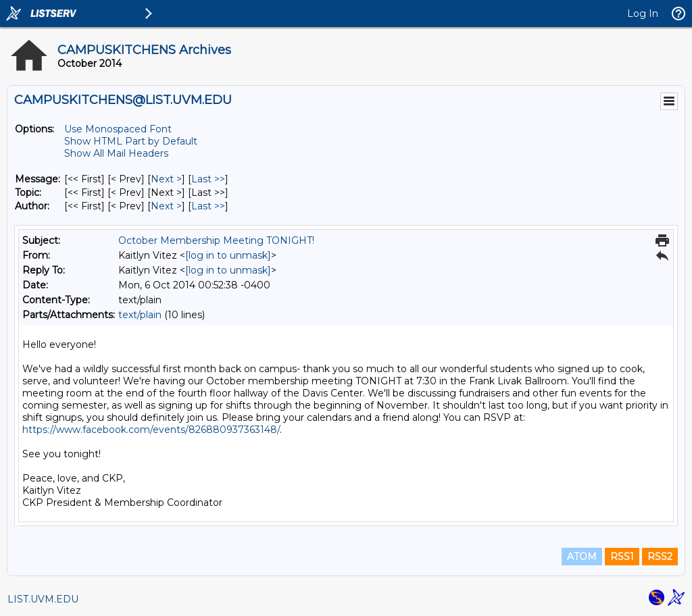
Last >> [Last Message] (208, 179)
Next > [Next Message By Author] (166, 206)
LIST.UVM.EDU (43, 599)
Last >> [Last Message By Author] (208, 206)
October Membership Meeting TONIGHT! (216, 240)
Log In (643, 14)
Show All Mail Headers (116, 153)
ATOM (582, 557)
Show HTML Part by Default (131, 141)
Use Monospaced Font (118, 129)
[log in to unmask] (228, 255)
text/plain (140, 315)
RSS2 (660, 557)
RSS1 (622, 557)
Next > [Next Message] (166, 179)
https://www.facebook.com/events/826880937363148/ (151, 430)
